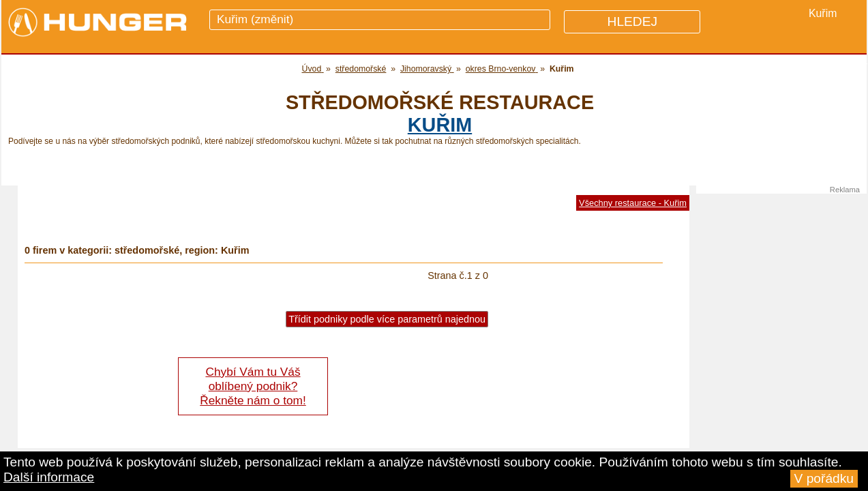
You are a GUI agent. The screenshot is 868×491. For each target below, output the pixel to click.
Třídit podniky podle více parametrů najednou (387, 319)
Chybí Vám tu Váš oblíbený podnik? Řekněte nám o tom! (253, 386)
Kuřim (440, 125)
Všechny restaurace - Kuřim (633, 203)
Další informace (49, 477)
